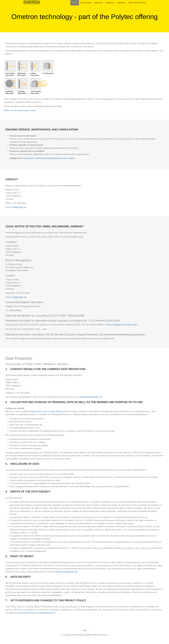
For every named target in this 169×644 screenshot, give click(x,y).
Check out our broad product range (20, 110)
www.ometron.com (39, 411)
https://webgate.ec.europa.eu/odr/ (122, 325)
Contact (45, 329)
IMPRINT (122, 3)
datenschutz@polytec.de (91, 397)
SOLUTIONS (86, 3)
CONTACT (110, 3)
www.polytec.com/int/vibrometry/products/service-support (49, 158)
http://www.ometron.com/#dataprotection (37, 613)
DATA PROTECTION (137, 3)
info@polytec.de (19, 207)
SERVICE (98, 3)
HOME (75, 3)
